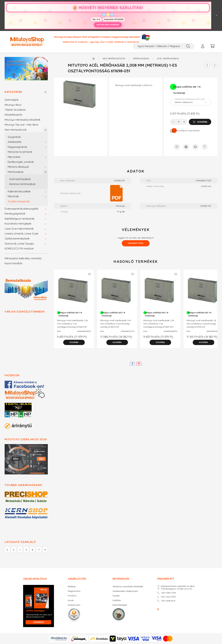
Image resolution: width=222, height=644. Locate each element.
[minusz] (173, 122)
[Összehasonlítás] (186, 147)
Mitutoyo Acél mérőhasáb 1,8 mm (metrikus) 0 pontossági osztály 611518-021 (201, 324)
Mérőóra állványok (18, 167)
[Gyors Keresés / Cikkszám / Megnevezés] (164, 46)
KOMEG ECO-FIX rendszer (19, 249)
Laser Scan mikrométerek (19, 229)
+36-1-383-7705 (168, 593)
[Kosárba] (200, 122)
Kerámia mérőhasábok (22, 184)
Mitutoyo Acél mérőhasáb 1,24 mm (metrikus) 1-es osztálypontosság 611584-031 (159, 324)
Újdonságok (11, 100)
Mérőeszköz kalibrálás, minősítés (23, 258)
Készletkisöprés (13, 115)
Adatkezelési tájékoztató (125, 591)
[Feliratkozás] (185, 130)
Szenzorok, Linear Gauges (19, 244)
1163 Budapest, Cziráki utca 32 (176, 589)
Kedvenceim (74, 605)
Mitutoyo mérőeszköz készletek (22, 120)
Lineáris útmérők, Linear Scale (21, 234)
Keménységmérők (15, 214)
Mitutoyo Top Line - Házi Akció (22, 125)
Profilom (72, 596)
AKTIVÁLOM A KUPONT (108, 25)
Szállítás (117, 600)
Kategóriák (13, 92)
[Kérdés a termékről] (205, 147)
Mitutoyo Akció (13, 105)
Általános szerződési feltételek (128, 587)
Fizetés (116, 596)
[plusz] (184, 122)
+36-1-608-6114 (168, 601)
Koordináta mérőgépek (18, 224)
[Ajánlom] (195, 147)
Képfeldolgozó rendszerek (20, 219)
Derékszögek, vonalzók (21, 162)
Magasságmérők (17, 147)
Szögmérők (14, 137)
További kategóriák (19, 201)
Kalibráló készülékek (19, 191)
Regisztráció (74, 591)
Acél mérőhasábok (20, 179)
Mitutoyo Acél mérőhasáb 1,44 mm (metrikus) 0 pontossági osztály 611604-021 (116, 324)
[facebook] (132, 364)
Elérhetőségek (120, 605)
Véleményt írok (136, 243)
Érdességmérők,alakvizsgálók (21, 209)
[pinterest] (139, 364)
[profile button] (203, 46)
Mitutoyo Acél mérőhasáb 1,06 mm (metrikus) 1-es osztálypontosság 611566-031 (72, 324)
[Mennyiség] (179, 122)
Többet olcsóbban (15, 110)
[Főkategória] (94, 58)
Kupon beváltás (14, 263)
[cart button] (212, 46)
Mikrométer (14, 157)
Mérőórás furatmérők (20, 152)
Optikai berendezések (17, 239)
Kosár (71, 600)
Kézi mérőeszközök (16, 130)
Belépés (72, 587)
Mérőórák (13, 196)
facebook (158, 609)
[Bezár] (217, 15)
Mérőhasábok (16, 172)
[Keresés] (188, 46)
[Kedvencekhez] (177, 147)
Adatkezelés (15, 142)
